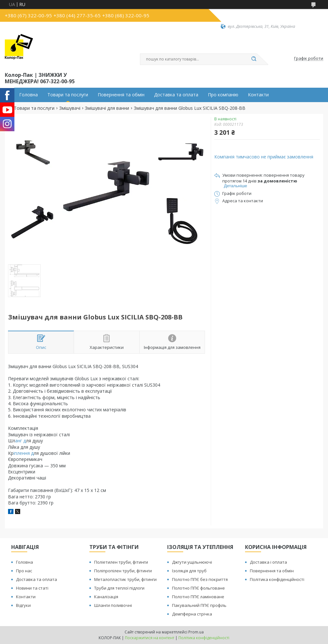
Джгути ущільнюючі (192, 562)
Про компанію (223, 95)
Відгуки (23, 605)
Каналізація (106, 597)
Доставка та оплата (176, 95)
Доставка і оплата (268, 562)
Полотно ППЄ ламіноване (198, 597)
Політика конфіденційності (277, 579)
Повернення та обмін (121, 95)
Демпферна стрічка (192, 614)
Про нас (24, 571)
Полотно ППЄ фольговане (198, 588)
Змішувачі (70, 108)
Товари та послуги (68, 95)
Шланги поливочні (113, 605)
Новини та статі (32, 588)
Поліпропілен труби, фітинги (123, 571)
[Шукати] (254, 59)
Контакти (258, 95)
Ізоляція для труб (189, 571)
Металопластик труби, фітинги (125, 579)
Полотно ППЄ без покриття (200, 579)
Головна (29, 95)
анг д (20, 441)
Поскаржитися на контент (150, 638)
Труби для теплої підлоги (119, 588)
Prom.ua (196, 632)
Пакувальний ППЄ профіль (199, 605)
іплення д (24, 453)
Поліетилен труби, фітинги (121, 562)
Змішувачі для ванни (107, 108)
